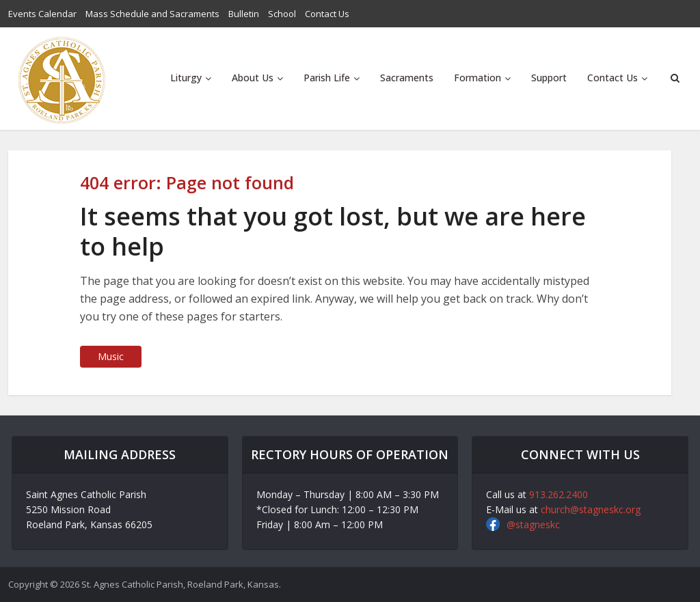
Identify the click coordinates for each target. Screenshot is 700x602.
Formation (477, 78)
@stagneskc (533, 524)
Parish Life (327, 78)
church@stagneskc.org (591, 509)
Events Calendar (42, 14)
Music (111, 356)
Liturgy (186, 78)
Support (549, 78)
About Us (253, 78)
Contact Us (327, 14)
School (282, 14)
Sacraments (407, 78)
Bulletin (244, 14)
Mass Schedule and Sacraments (152, 14)
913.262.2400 (558, 494)
